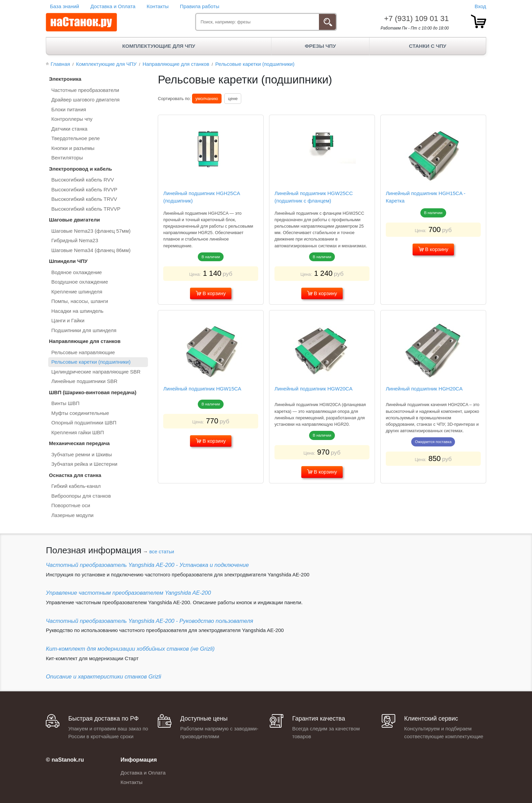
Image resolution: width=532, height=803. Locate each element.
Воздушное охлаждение (80, 282)
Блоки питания (69, 109)
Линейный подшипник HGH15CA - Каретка (426, 197)
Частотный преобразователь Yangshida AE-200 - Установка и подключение (147, 565)
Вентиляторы (67, 158)
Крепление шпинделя (77, 292)
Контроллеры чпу (72, 119)
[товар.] (479, 21)
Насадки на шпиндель (77, 311)
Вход (480, 6)
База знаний (64, 6)
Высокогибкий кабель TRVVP (86, 209)
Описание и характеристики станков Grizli (103, 676)
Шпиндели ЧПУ (68, 261)
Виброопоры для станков (81, 496)
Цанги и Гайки (68, 320)
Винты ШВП (65, 403)
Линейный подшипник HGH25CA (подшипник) (202, 197)
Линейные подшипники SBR (84, 381)
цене (233, 99)
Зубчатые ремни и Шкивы (82, 454)
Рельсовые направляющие (83, 352)
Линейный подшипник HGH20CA (424, 389)
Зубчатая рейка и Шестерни (84, 464)
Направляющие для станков (85, 341)
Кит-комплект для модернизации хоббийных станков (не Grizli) (130, 649)
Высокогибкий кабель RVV (83, 180)
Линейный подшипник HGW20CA (313, 389)
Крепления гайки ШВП (78, 432)
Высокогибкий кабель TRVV (84, 199)
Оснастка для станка (75, 475)
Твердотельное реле (75, 138)
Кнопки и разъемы (73, 148)
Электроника (65, 79)
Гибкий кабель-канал (76, 486)
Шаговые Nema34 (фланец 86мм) (91, 250)
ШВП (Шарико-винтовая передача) (93, 392)
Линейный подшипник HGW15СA (202, 389)
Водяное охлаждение (77, 272)
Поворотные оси (71, 505)
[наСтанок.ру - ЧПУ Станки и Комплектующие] (81, 22)
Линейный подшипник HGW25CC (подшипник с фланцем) (314, 197)
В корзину (211, 293)
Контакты (158, 6)
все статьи (162, 551)
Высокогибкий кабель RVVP (84, 189)
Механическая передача (79, 443)
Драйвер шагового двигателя (85, 100)
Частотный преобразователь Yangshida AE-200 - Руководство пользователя (149, 621)
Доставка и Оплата (113, 6)
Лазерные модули (72, 515)
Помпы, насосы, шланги (80, 301)
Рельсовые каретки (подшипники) (91, 362)
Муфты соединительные (80, 413)
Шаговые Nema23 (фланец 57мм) (91, 231)
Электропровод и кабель (80, 169)
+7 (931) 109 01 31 (416, 18)
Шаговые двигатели (74, 220)
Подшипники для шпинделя (84, 330)
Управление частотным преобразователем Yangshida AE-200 (128, 593)
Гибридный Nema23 (75, 240)
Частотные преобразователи (85, 90)
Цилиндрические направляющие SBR (96, 372)
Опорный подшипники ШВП (84, 423)
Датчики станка (69, 129)
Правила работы (199, 6)
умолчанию (207, 99)
